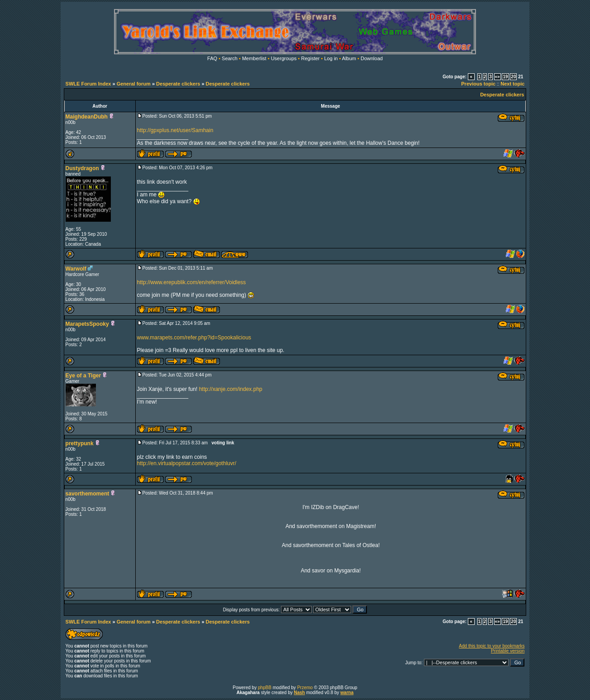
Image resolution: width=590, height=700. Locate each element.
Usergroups (284, 58)
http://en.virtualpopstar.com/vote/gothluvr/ (187, 463)
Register (311, 58)
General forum (134, 84)
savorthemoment (88, 494)
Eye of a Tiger (83, 376)
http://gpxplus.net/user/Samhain (175, 130)
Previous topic (478, 84)
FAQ (212, 58)
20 (513, 77)
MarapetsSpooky (87, 324)
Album (349, 58)
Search (230, 58)
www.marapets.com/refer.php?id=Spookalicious (194, 338)
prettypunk (80, 443)
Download (372, 58)
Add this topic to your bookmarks (492, 646)
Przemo (305, 688)
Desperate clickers (178, 84)
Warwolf (76, 269)
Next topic (512, 84)
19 (505, 77)
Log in (331, 58)
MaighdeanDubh (87, 117)
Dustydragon (82, 168)
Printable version (508, 651)
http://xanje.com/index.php (231, 389)
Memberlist (254, 58)
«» (497, 77)
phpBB (265, 688)
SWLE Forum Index (88, 84)
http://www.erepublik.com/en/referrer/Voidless (192, 282)
